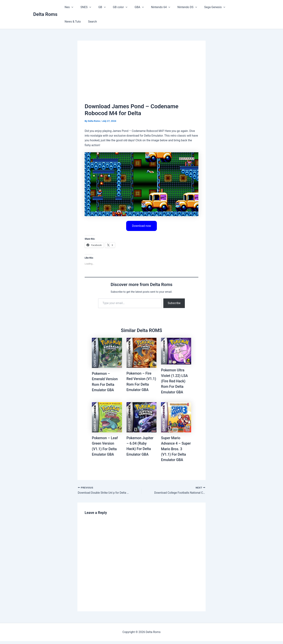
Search (68, 22)
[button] (71, 7)
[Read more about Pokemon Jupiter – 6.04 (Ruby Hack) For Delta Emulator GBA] (142, 420)
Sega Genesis (204, 7)
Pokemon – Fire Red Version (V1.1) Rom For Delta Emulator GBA (139, 384)
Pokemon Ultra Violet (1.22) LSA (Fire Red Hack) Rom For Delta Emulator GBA (175, 381)
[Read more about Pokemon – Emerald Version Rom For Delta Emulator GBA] (107, 353)
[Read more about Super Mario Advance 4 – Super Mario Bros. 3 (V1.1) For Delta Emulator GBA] (176, 420)
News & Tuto (228, 7)
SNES (84, 7)
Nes (68, 7)
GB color (115, 7)
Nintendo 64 (153, 7)
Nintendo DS (178, 7)
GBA (133, 7)
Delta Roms (45, 14)
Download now (141, 226)
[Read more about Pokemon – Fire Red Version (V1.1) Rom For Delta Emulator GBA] (142, 353)
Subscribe (174, 303)
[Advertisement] (141, 75)
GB (98, 7)
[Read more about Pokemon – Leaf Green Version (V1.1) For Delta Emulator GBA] (107, 420)
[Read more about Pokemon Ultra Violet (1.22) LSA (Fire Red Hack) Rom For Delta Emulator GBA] (176, 351)
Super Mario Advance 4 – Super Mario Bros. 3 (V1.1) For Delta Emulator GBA (176, 452)
